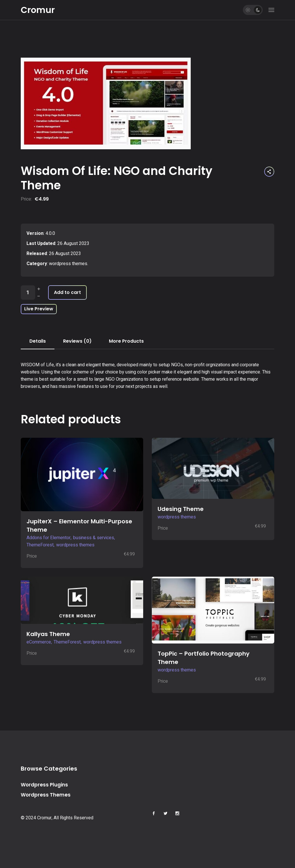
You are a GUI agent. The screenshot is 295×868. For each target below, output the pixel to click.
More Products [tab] (126, 341)
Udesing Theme (181, 509)
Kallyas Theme (48, 634)
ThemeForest (40, 545)
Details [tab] (38, 341)
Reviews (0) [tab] (77, 341)
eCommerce (39, 642)
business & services (94, 538)
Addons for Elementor (49, 538)
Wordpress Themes (46, 795)
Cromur (38, 10)
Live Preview (39, 309)
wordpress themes (68, 264)
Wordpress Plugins (44, 785)
